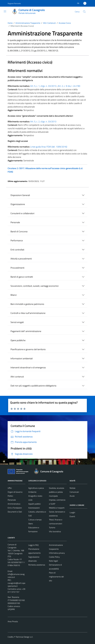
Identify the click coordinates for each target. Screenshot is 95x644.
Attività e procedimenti (21, 259)
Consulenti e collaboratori (22, 213)
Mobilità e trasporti (57, 508)
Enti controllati (17, 250)
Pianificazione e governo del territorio (28, 349)
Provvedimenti (17, 268)
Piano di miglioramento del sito (56, 577)
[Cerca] (84, 12)
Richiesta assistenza (37, 565)
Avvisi (72, 496)
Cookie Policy (54, 557)
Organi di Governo (15, 492)
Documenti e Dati (15, 512)
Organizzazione (18, 204)
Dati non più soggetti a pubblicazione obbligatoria (33, 386)
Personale (15, 222)
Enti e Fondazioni (15, 508)
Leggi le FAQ (33, 545)
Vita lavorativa (55, 531)
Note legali (53, 561)
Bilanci (14, 295)
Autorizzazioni (34, 508)
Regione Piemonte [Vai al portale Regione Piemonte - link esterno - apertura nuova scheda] (14, 3)
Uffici (10, 488)
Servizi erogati (17, 322)
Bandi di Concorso (19, 231)
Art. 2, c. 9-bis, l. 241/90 (69, 86)
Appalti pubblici (35, 504)
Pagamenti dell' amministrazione (26, 331)
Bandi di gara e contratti (22, 277)
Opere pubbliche (18, 340)
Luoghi (72, 512)
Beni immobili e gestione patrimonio (27, 304)
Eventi (72, 516)
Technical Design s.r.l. (24, 637)
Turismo (52, 527)
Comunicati (74, 492)
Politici (10, 496)
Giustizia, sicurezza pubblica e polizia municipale (57, 492)
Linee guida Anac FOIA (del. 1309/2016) (49, 147)
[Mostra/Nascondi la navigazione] (5, 11)
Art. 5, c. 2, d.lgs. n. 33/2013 (43, 122)
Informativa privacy (57, 553)
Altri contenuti (17, 377)
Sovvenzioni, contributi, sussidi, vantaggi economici (35, 286)
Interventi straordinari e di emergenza (28, 367)
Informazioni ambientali (22, 358)
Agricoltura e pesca (36, 488)
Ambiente (32, 492)
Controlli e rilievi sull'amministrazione (28, 313)
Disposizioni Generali (20, 195)
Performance (17, 240)
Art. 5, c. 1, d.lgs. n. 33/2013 (43, 86)
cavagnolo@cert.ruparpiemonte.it (16, 585)
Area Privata (13, 621)
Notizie (72, 488)
